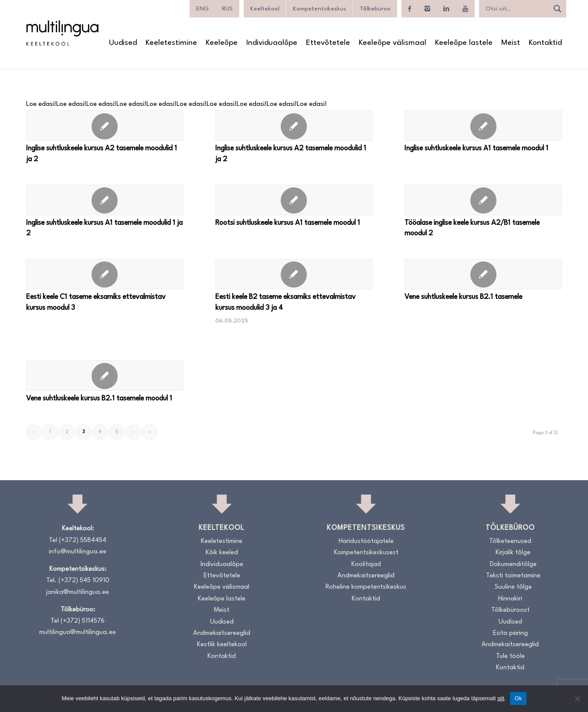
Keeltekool (265, 9)
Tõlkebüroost (510, 610)
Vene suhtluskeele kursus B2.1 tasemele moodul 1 (99, 399)
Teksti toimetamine (513, 576)
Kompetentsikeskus (319, 9)
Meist (222, 610)
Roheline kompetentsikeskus (366, 587)
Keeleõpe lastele (222, 599)
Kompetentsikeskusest (366, 553)
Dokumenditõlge (513, 565)
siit (501, 698)
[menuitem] (202, 9)
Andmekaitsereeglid (222, 633)
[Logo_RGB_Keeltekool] (62, 33)
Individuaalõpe (222, 565)
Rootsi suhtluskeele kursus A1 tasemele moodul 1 (288, 223)
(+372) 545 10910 (84, 581)
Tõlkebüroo (375, 9)
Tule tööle (510, 656)
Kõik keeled (222, 553)
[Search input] (516, 9)
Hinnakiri (510, 599)
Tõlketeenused (510, 541)
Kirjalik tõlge (513, 553)
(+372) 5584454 (83, 541)
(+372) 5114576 (83, 621)
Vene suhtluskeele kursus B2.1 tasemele (463, 297)
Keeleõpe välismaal (222, 587)
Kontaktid (222, 656)
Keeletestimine (222, 541)
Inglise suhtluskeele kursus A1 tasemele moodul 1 (476, 149)
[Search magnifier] (557, 9)
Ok (518, 698)
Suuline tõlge (513, 587)
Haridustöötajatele (366, 541)
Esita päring (510, 633)
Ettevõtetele (222, 576)
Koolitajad (366, 565)
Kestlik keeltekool (222, 645)
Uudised (222, 622)
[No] (577, 698)
